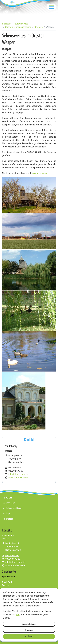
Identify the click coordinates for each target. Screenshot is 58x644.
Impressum (29, 630)
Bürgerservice (21, 24)
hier (18, 614)
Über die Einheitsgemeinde (18, 27)
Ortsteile (39, 27)
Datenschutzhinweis (29, 624)
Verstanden (29, 636)
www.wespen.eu (40, 173)
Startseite (7, 24)
